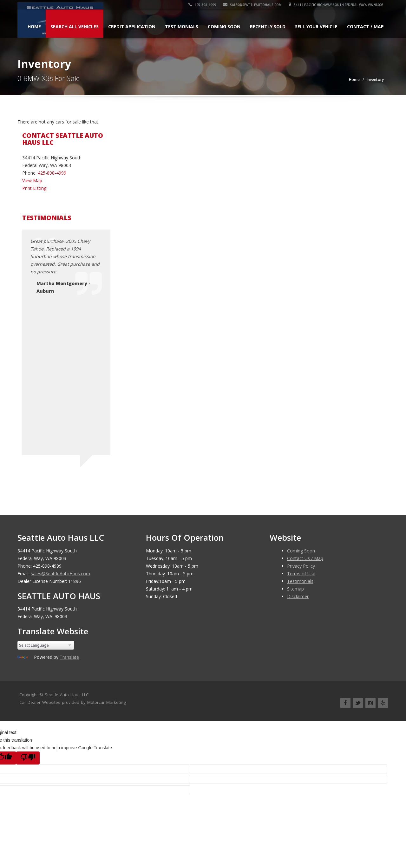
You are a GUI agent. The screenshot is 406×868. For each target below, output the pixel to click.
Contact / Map (365, 27)
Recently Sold (268, 27)
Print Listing (34, 188)
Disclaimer (298, 596)
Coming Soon (224, 27)
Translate (69, 657)
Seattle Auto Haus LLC (67, 695)
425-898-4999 (203, 5)
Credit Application (132, 27)
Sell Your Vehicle (316, 27)
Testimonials (182, 27)
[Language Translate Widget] (46, 645)
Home (34, 27)
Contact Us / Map (305, 558)
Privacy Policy (301, 566)
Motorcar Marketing (106, 702)
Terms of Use (301, 574)
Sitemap (295, 589)
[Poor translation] (28, 758)
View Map (32, 180)
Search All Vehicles (75, 27)
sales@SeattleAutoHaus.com (253, 5)
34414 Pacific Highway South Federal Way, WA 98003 (336, 5)
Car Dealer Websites (40, 702)
